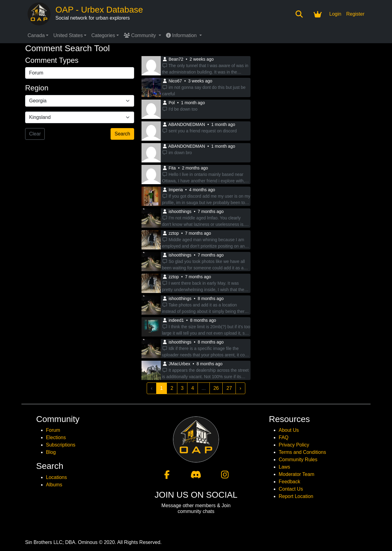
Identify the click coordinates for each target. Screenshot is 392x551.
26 (216, 388)
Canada (36, 35)
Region (37, 88)
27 (229, 388)
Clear (35, 134)
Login (335, 14)
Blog (51, 452)
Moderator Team (296, 474)
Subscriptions (61, 445)
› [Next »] (240, 388)
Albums (54, 485)
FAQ (284, 437)
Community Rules (298, 460)
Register (355, 14)
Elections (56, 437)
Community (141, 35)
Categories (103, 35)
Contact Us (291, 489)
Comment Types (52, 60)
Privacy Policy (294, 445)
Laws (284, 467)
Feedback (289, 482)
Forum (53, 430)
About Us (289, 430)
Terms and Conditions (302, 452)
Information (182, 35)
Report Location (296, 496)
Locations (57, 477)
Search (122, 134)
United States (68, 35)
